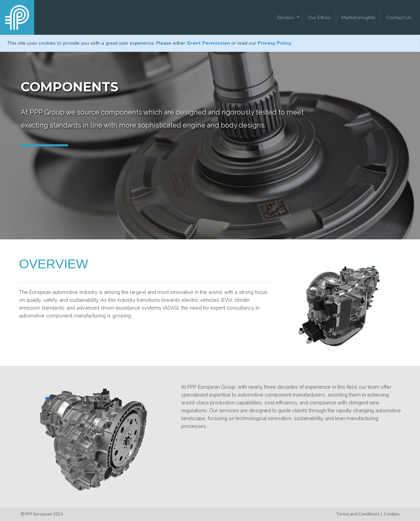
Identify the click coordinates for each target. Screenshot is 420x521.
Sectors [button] (286, 17)
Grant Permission (208, 43)
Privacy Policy (274, 43)
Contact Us (399, 17)
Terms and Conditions (358, 514)
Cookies (392, 514)
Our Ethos (319, 17)
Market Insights (358, 17)
